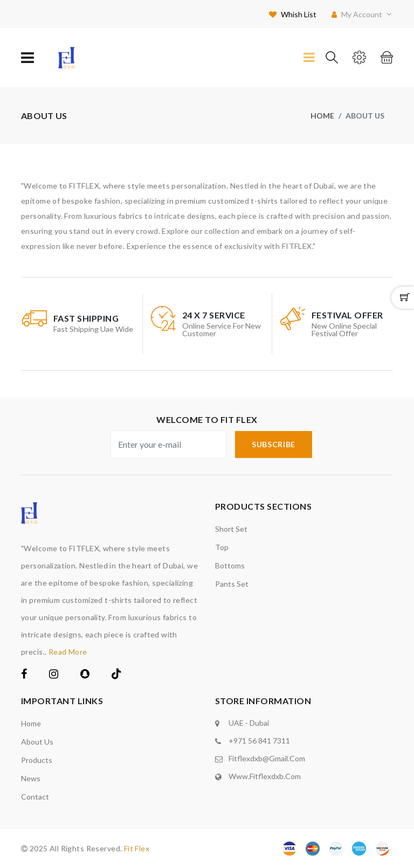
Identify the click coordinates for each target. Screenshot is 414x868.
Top (222, 547)
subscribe (274, 444)
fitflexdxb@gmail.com (267, 758)
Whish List (293, 14)
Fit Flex (137, 848)
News (31, 778)
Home (322, 116)
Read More (68, 652)
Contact (35, 797)
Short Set (231, 529)
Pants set (232, 584)
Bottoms (230, 565)
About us (37, 742)
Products (37, 760)
